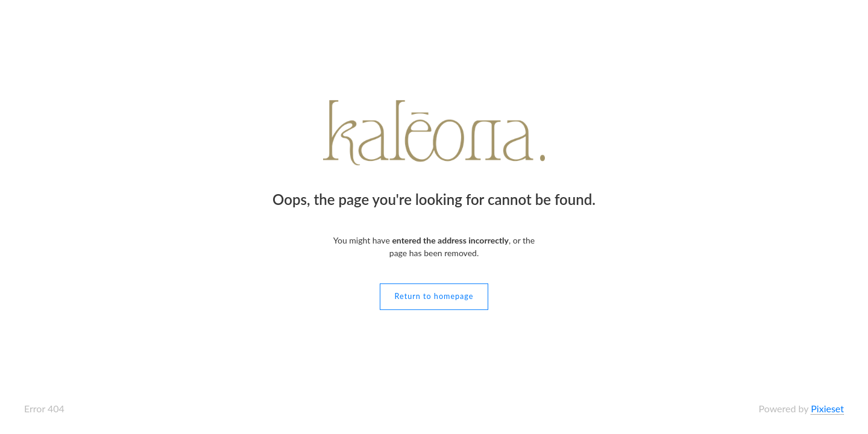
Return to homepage (434, 296)
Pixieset (827, 408)
